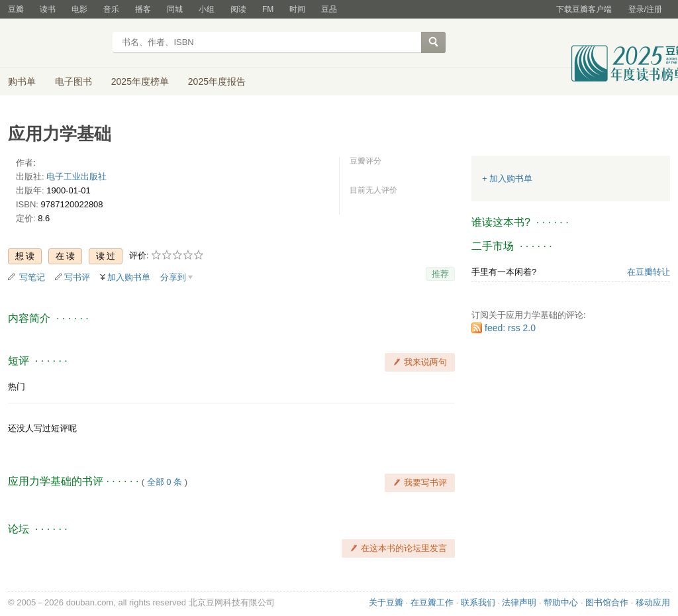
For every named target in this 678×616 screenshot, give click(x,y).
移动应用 (653, 602)
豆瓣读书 (56, 44)
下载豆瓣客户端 (584, 9)
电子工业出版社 (76, 177)
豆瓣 (16, 9)
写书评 (77, 277)
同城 (175, 9)
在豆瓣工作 (432, 602)
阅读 (238, 9)
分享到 (173, 277)
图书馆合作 (607, 602)
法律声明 (519, 602)
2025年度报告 (217, 81)
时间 (297, 9)
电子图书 (73, 81)
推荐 (440, 274)
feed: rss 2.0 (510, 328)
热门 (17, 386)
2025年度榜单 (140, 81)
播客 (143, 9)
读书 (48, 9)
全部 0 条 (165, 482)
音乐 (111, 9)
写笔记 (32, 277)
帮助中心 (561, 602)
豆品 (329, 9)
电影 (79, 9)
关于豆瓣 (386, 602)
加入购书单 (129, 277)
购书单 (22, 81)
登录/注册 (645, 9)
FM (268, 9)
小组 (207, 9)
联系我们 (478, 602)
